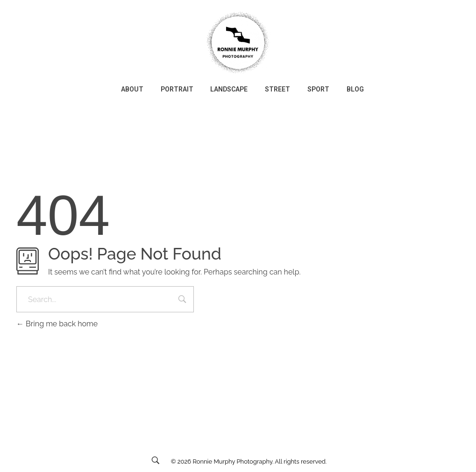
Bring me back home (57, 324)
